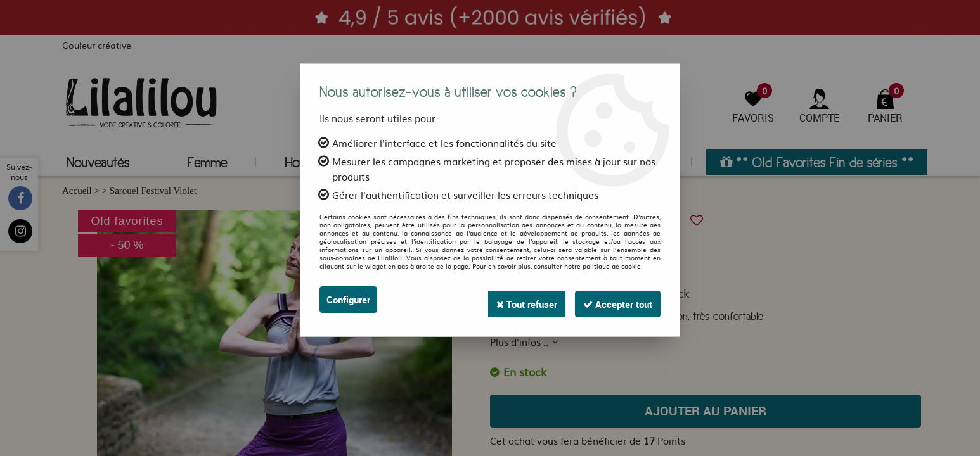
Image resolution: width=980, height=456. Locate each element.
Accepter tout (613, 300)
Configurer (351, 300)
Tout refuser (513, 300)
